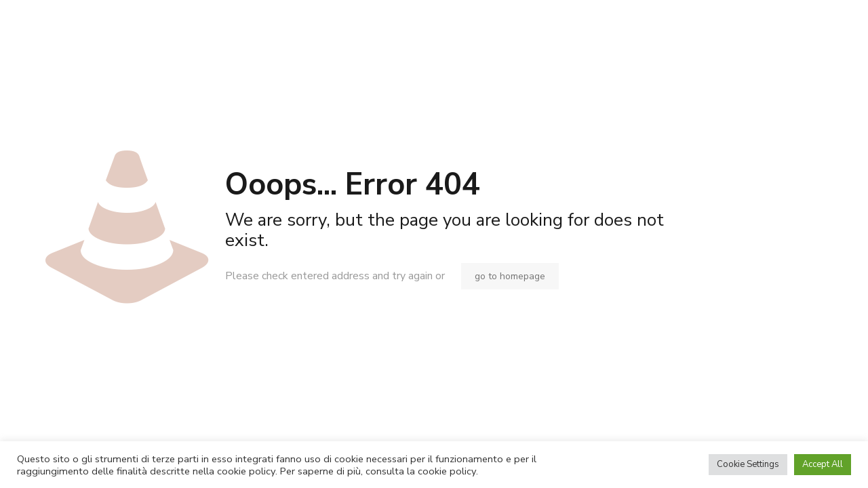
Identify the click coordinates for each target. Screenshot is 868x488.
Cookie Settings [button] (748, 464)
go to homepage (510, 276)
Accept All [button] (823, 464)
